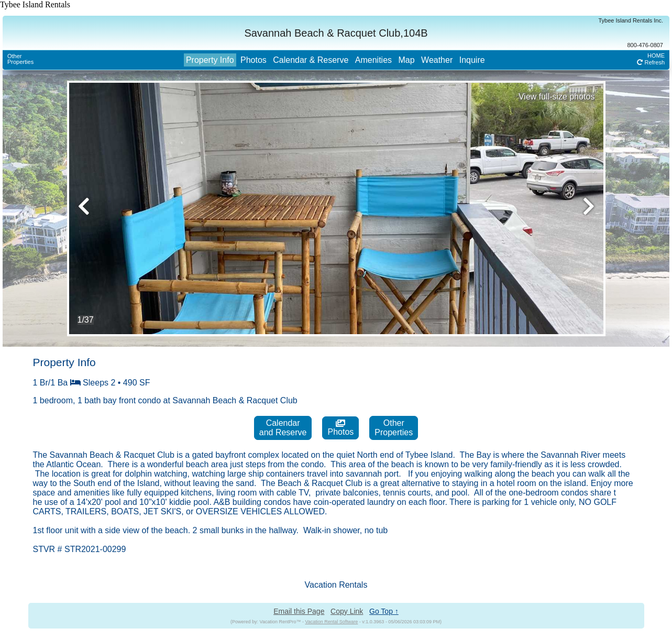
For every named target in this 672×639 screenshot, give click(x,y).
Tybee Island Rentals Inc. (631, 20)
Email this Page (299, 611)
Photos (254, 60)
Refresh (651, 62)
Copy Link (347, 611)
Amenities (373, 60)
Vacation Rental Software (331, 622)
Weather (437, 60)
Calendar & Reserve (311, 60)
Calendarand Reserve (283, 428)
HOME (656, 56)
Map (406, 60)
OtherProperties (20, 59)
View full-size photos (557, 97)
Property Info (210, 60)
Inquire (472, 60)
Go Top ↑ (384, 611)
